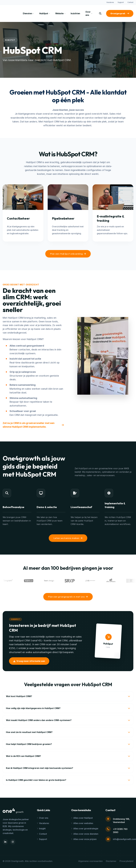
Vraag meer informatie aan (29, 661)
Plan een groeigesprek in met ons (68, 597)
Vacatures (110, 2)
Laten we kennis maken (68, 538)
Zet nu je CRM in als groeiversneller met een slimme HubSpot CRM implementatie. (33, 425)
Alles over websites (82, 823)
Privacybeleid (126, 861)
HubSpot (45, 13)
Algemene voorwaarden (90, 861)
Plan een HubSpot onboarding (68, 254)
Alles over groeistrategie (85, 829)
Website (60, 13)
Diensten (28, 13)
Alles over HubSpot (82, 818)
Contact (130, 2)
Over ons (89, 13)
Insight (41, 829)
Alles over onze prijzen (84, 839)
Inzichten (75, 13)
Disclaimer (111, 861)
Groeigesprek (120, 13)
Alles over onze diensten (85, 834)
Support (121, 2)
